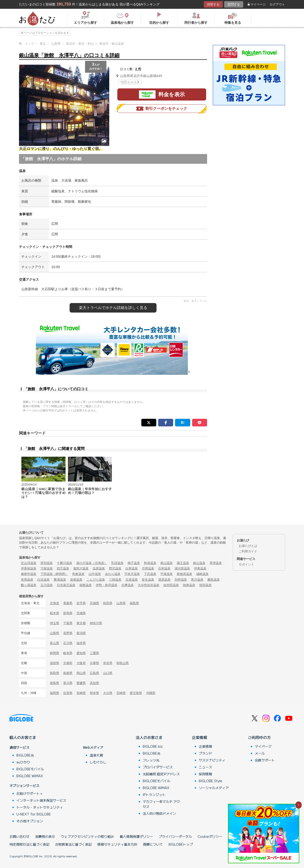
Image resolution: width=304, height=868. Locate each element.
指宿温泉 (205, 585)
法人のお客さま (149, 737)
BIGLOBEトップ (181, 844)
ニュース (205, 767)
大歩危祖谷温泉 (149, 585)
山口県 (108, 673)
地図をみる (130, 82)
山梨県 (55, 633)
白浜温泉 (43, 580)
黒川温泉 (197, 580)
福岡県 (55, 693)
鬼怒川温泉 (81, 568)
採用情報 (205, 774)
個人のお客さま (23, 737)
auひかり (23, 762)
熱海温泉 (189, 585)
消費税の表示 (45, 836)
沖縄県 (151, 693)
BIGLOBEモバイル (30, 769)
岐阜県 (68, 653)
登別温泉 (47, 563)
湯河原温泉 (182, 568)
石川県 (68, 643)
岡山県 (81, 673)
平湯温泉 (166, 574)
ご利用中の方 (259, 737)
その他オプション (30, 821)
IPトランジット (154, 795)
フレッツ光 (151, 760)
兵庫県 (94, 663)
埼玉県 (55, 623)
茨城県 (81, 613)
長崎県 (81, 693)
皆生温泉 (148, 580)
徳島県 (55, 683)
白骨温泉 (132, 568)
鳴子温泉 (134, 563)
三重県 (94, 653)
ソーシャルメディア (214, 788)
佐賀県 (68, 693)
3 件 (138, 69)
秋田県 (108, 603)
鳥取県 (55, 673)
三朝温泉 (115, 580)
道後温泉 (76, 580)
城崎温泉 (202, 574)
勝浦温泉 (60, 580)
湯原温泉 (164, 580)
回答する (213, 4)
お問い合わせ (19, 836)
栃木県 (55, 613)
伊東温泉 (200, 568)
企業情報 (199, 737)
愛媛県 (81, 683)
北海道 (55, 603)
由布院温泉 (171, 585)
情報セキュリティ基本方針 (117, 844)
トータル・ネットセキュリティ (40, 807)
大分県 (108, 693)
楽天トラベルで (113, 308)
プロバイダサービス (158, 767)
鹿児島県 (136, 693)
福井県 (81, 643)
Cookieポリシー (210, 836)
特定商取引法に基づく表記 (29, 844)
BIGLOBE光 (25, 755)
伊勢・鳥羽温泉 (107, 585)
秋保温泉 (150, 563)
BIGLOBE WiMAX (30, 776)
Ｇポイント (246, 564)
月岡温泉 (148, 568)
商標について (153, 844)
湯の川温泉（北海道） (92, 563)
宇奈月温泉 (132, 574)
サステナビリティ (212, 760)
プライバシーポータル (175, 836)
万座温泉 (47, 568)
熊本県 (94, 693)
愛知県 (81, 653)
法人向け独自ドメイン (159, 813)
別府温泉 (181, 580)
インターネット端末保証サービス (41, 800)
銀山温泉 (199, 563)
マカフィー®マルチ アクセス (161, 804)
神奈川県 (96, 623)
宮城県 (94, 603)
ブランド (205, 753)
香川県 (68, 683)
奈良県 (108, 663)
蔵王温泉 (183, 563)
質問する (234, 4)
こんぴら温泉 (96, 580)
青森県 (68, 603)
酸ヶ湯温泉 (29, 585)
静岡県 (55, 653)
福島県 (134, 603)
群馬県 (68, 613)
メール (260, 753)
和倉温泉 (78, 574)
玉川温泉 (47, 585)
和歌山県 (123, 663)
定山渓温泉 (29, 563)
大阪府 (81, 663)
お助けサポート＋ (30, 793)
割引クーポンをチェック (162, 109)
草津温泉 (216, 563)
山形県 (121, 603)
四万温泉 (63, 568)
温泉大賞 (96, 755)
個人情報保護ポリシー (136, 836)
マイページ (257, 4)
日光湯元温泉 (66, 585)
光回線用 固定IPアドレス (161, 774)
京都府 (68, 663)
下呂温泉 (150, 574)
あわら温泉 (113, 574)
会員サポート (265, 760)
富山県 (55, 643)
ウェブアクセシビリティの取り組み (87, 836)
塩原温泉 (99, 568)
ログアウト (277, 4)
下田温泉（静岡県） (54, 574)
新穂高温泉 (184, 574)
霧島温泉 (214, 580)
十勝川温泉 (64, 563)
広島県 (94, 673)
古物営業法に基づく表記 (73, 844)
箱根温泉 (85, 585)
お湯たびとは (248, 546)
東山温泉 (166, 563)
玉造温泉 (132, 580)
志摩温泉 (128, 585)
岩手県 (81, 603)
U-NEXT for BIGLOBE (34, 814)
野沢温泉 (115, 568)
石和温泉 (164, 568)
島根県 (68, 673)
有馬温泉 (27, 580)
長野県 (68, 633)
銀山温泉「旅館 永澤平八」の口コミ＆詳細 (69, 55)
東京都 (81, 623)
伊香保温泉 (29, 568)
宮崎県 (121, 693)
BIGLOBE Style (211, 781)
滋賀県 (55, 663)
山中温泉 (95, 574)
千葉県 (68, 623)
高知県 (94, 683)
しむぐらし (98, 762)
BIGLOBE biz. (153, 746)
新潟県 (81, 633)
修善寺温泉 (29, 574)
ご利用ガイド (248, 551)
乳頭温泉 (117, 563)
